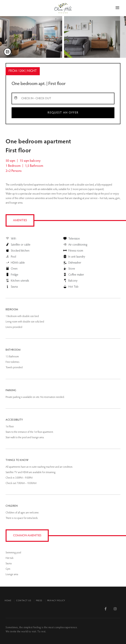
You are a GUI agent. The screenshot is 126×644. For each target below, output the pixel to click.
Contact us (24, 601)
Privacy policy (56, 601)
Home (8, 601)
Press (39, 601)
